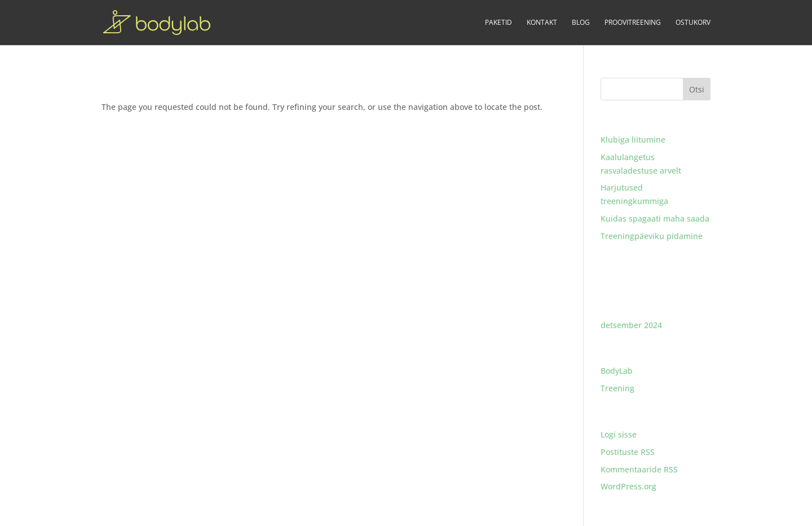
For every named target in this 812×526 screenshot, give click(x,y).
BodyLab (617, 371)
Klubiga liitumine (633, 140)
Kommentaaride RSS (639, 469)
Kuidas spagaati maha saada (655, 218)
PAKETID (498, 23)
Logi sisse (619, 434)
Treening (617, 388)
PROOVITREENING (633, 23)
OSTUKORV (693, 23)
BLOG (581, 23)
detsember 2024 (631, 325)
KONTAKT (542, 23)
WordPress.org (628, 486)
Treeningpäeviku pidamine (652, 236)
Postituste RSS (628, 452)
